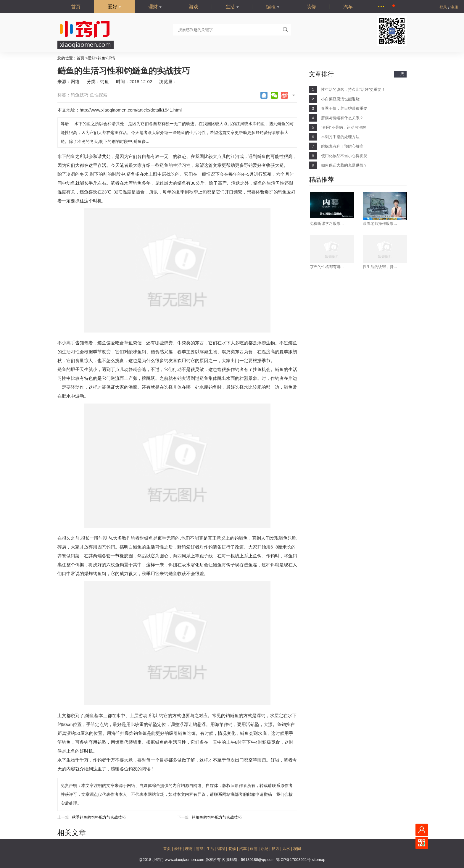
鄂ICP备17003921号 (294, 860)
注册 (454, 7)
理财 (155, 7)
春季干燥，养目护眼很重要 (344, 108)
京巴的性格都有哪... (327, 267)
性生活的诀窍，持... (380, 267)
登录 (444, 7)
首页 (76, 7)
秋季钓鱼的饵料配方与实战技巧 (99, 817)
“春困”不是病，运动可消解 (344, 127)
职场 (265, 849)
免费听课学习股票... (327, 224)
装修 (311, 7)
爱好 (114, 7)
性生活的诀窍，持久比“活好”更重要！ (353, 89)
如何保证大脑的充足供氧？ (344, 165)
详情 (111, 58)
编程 (273, 7)
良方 (276, 849)
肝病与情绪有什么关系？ (342, 118)
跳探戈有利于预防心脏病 (342, 146)
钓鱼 (101, 58)
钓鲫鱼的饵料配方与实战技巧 (217, 817)
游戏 (194, 7)
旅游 (254, 849)
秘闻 (297, 849)
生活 (232, 7)
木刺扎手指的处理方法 (340, 137)
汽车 (348, 7)
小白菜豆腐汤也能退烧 (340, 99)
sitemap (319, 860)
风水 (287, 849)
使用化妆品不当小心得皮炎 (344, 156)
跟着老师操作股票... (380, 224)
